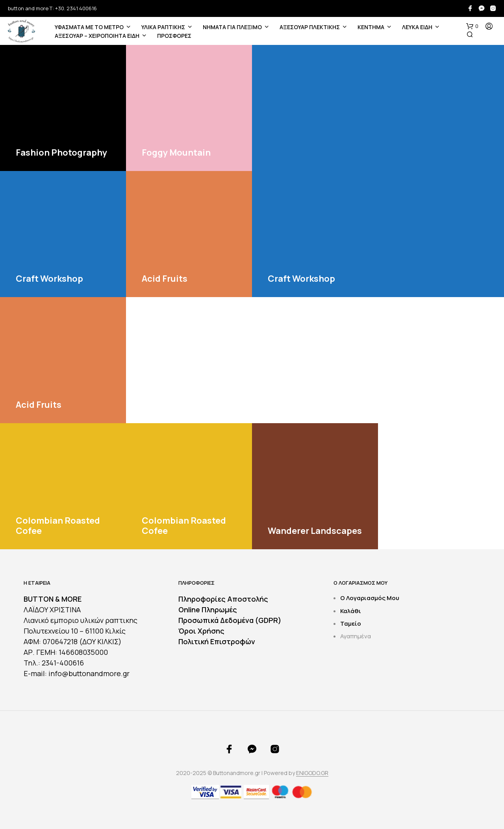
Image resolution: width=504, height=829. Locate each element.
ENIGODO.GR (312, 773)
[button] (472, 26)
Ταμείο (351, 624)
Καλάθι (351, 611)
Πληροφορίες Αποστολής (223, 599)
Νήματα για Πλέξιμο (232, 27)
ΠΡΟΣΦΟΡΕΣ (174, 36)
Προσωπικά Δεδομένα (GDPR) (230, 620)
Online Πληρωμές (208, 610)
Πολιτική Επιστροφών (217, 641)
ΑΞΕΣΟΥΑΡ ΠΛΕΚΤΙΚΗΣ (310, 27)
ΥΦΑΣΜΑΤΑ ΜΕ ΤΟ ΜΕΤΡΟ (89, 27)
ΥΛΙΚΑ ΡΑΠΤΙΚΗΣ (163, 27)
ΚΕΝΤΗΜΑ (371, 27)
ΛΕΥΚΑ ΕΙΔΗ (417, 27)
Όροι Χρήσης (201, 631)
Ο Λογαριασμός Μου (370, 598)
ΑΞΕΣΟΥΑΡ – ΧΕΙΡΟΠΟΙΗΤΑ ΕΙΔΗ (97, 36)
